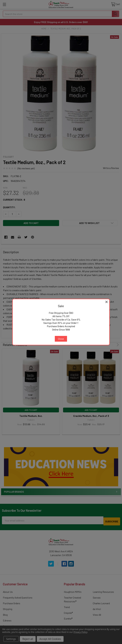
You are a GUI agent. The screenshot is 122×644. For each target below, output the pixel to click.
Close (61, 339)
